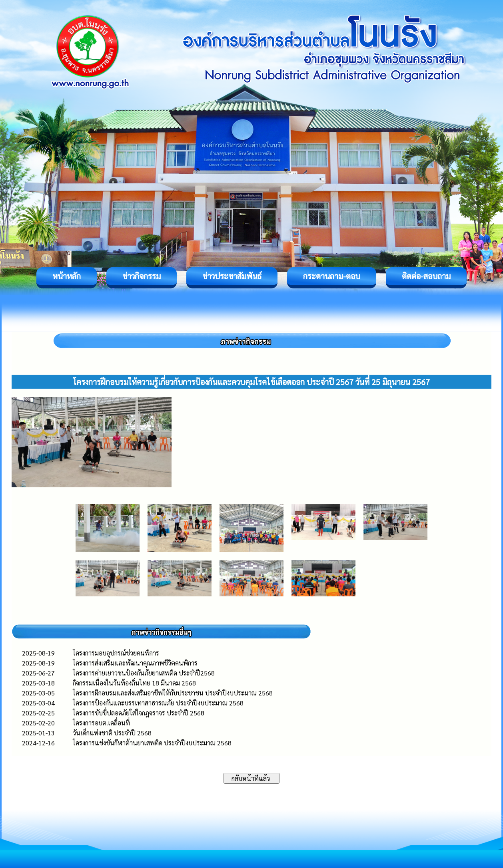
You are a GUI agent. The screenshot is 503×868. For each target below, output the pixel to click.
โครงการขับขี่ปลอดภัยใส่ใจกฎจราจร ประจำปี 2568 (139, 713)
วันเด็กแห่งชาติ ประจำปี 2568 (112, 733)
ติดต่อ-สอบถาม (426, 276)
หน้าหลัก (67, 276)
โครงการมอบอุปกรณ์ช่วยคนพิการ (116, 653)
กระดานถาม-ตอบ (332, 276)
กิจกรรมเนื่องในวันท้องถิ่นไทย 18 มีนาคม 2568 (134, 683)
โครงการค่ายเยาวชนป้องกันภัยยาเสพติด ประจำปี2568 (144, 673)
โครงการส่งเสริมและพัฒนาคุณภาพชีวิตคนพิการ (135, 663)
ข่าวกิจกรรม (142, 276)
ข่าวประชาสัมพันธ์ (232, 276)
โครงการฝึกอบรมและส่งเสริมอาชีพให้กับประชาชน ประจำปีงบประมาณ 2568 (173, 693)
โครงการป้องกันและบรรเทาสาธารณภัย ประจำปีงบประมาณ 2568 (158, 703)
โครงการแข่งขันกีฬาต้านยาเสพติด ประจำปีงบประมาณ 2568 (152, 743)
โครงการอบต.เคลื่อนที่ (101, 723)
